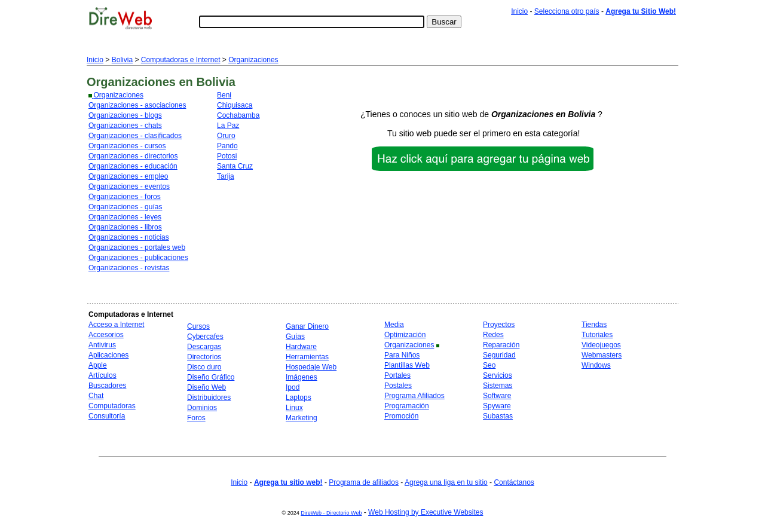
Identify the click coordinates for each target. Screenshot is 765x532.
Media (394, 325)
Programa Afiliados (414, 396)
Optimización (405, 335)
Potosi (227, 156)
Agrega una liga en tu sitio (446, 482)
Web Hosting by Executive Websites (426, 512)
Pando (227, 146)
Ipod (293, 387)
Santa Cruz (235, 166)
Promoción (401, 416)
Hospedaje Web (311, 367)
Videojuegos (601, 345)
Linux (294, 408)
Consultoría (107, 416)
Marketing (302, 418)
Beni (224, 95)
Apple (98, 365)
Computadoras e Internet (181, 60)
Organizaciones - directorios (133, 156)
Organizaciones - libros (125, 227)
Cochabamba (238, 115)
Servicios (498, 375)
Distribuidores (209, 398)
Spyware (497, 406)
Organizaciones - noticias (129, 237)
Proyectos (499, 325)
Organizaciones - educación (133, 166)
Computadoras (112, 406)
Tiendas (594, 325)
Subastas (498, 416)
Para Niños (402, 355)
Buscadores (107, 386)
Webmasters (602, 355)
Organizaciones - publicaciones (138, 258)
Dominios (202, 408)
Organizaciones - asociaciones (137, 105)
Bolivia (122, 60)
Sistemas (498, 386)
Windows (596, 365)
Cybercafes (205, 337)
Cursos (198, 326)
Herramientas (307, 357)
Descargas (204, 347)
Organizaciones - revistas (129, 268)
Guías (295, 337)
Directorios (204, 357)
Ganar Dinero (307, 326)
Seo (489, 365)
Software (497, 396)
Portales (397, 375)
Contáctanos (514, 482)
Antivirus (102, 345)
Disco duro (204, 367)
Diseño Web (206, 387)
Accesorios (106, 335)
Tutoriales (597, 335)
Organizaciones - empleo (128, 176)
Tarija (226, 176)
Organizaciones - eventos (129, 186)
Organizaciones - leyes (125, 217)
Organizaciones (253, 60)
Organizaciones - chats (125, 126)
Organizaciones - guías (125, 207)
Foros (196, 418)
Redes (493, 335)
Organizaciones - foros (125, 197)
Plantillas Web (407, 365)
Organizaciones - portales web (137, 247)
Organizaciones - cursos (127, 146)
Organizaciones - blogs (125, 115)
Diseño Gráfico (211, 377)
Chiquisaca (235, 105)
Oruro (226, 136)
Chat (96, 396)
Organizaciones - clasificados (135, 136)
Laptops (299, 398)
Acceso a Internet (116, 325)
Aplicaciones (108, 355)
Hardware (301, 347)
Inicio (519, 11)
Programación (407, 406)
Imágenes (302, 377)
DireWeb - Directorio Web (331, 513)
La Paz (228, 126)
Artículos (102, 375)
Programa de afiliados (364, 482)
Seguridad (499, 355)
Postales (398, 386)
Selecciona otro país (567, 11)
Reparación (501, 345)
